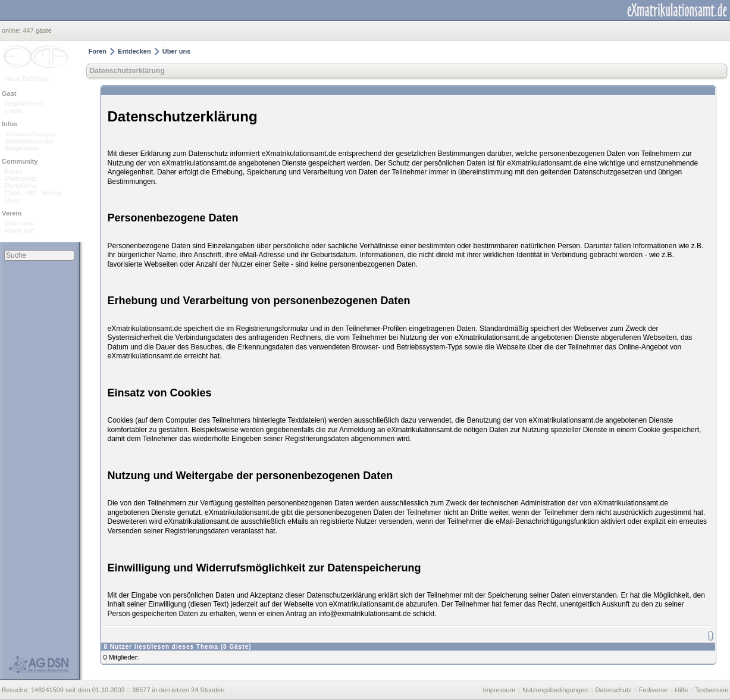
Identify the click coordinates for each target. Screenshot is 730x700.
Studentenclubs (29, 141)
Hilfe (681, 690)
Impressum (499, 690)
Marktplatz (21, 179)
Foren (14, 171)
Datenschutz (613, 690)
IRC (32, 193)
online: (12, 30)
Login (14, 111)
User (12, 200)
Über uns (19, 223)
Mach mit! (20, 230)
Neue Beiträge (27, 79)
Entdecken (134, 51)
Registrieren (24, 104)
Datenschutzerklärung (127, 71)
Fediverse (653, 690)
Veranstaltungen (30, 134)
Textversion (712, 690)
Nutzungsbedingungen (555, 690)
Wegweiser (22, 148)
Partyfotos (21, 186)
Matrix (52, 193)
